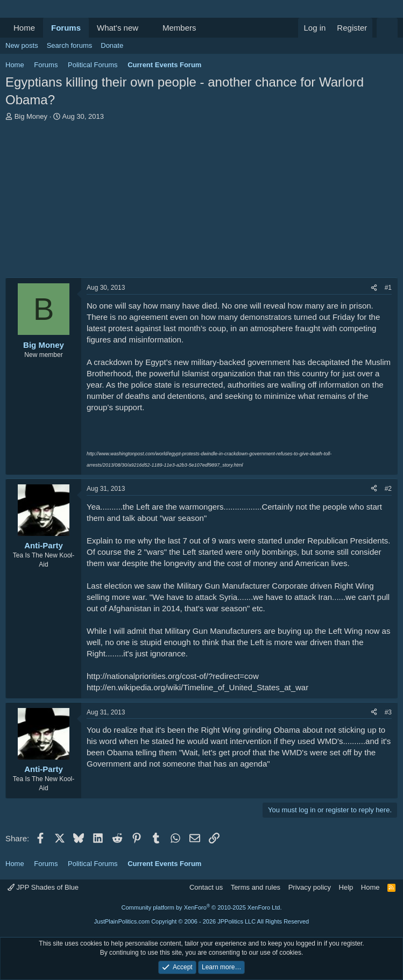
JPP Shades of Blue (43, 887)
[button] (147, 28)
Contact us (206, 887)
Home (24, 28)
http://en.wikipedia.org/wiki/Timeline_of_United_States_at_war (197, 687)
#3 (388, 712)
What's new (118, 28)
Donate (112, 45)
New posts (22, 45)
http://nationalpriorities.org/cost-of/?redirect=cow (173, 676)
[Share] (374, 288)
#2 (388, 489)
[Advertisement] (201, 202)
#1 (388, 288)
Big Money (31, 116)
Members (179, 28)
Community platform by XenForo (202, 907)
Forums (66, 28)
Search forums (70, 45)
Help (346, 887)
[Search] (387, 28)
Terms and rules (256, 887)
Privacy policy (310, 887)
